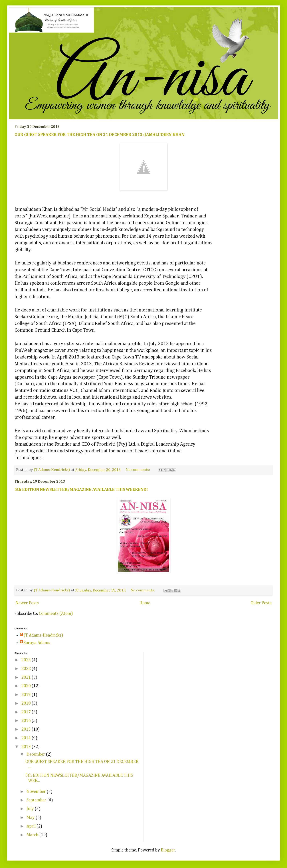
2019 (26, 695)
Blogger (168, 850)
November (37, 792)
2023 (26, 660)
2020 (26, 686)
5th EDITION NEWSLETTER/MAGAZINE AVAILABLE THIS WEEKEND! (81, 490)
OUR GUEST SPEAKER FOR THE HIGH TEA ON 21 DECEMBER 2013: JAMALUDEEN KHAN (99, 135)
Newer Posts (27, 603)
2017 (26, 712)
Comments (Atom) (56, 614)
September (37, 800)
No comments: (138, 470)
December (36, 754)
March (33, 835)
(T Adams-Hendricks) (43, 635)
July (31, 809)
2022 (26, 669)
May (31, 818)
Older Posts (261, 603)
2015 (26, 729)
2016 (26, 721)
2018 (26, 703)
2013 (26, 747)
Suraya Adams (37, 643)
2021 (26, 677)
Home (145, 603)
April (32, 826)
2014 (26, 738)
